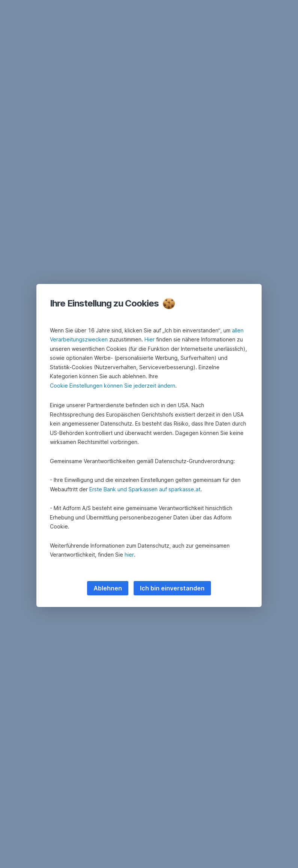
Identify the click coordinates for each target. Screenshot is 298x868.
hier (129, 555)
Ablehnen (108, 588)
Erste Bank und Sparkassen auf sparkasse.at (145, 489)
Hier (150, 339)
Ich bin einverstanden (172, 588)
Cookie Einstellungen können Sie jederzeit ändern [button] (113, 386)
